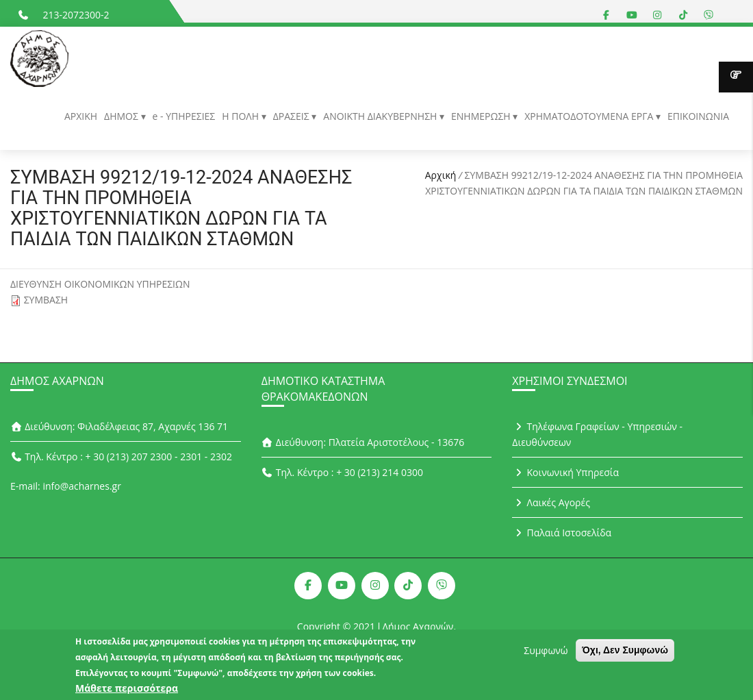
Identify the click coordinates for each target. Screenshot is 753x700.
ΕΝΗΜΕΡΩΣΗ (482, 116)
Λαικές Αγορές (551, 502)
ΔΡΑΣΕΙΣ (293, 116)
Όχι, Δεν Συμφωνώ (625, 655)
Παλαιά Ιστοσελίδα (562, 533)
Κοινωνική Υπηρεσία (565, 472)
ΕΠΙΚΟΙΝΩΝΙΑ (698, 116)
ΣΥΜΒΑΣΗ (46, 300)
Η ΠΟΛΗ (241, 116)
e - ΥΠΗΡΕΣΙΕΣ (184, 116)
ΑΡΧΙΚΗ (81, 116)
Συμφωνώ (546, 656)
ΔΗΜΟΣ (122, 116)
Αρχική (441, 175)
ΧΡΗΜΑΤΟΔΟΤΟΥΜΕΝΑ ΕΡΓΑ (590, 116)
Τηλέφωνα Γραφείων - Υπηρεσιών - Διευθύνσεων (597, 434)
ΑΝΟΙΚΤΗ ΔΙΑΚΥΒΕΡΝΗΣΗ (381, 116)
